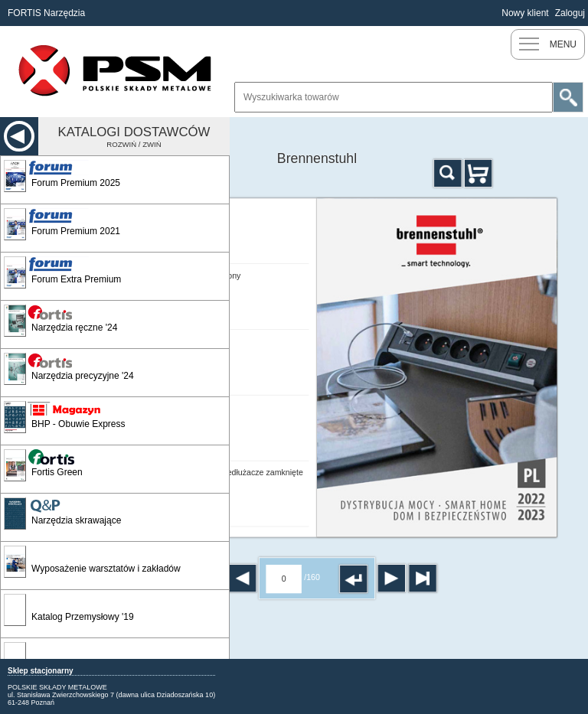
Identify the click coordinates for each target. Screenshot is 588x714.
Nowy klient (525, 13)
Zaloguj (570, 13)
